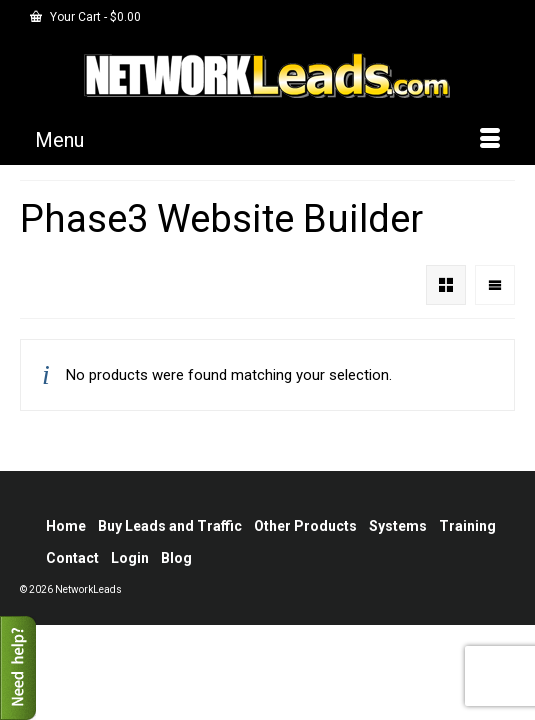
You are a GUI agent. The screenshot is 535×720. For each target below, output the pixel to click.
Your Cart (85, 17)
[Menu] (267, 140)
